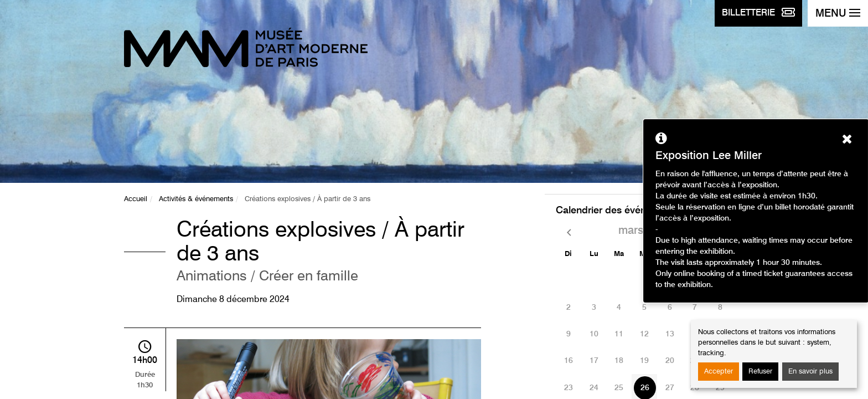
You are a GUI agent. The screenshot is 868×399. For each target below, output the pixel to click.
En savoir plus (810, 372)
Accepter (719, 372)
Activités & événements (196, 199)
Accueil (136, 199)
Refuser (760, 372)
